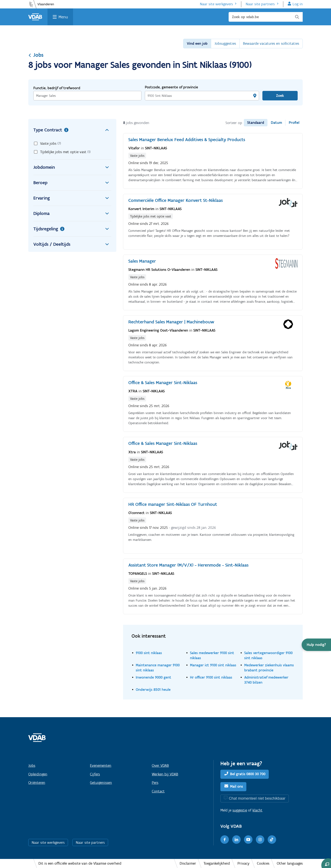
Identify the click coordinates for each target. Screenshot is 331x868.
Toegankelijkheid (217, 863)
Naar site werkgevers (216, 4)
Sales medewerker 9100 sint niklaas (212, 655)
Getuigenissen (101, 783)
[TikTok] (272, 840)
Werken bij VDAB (165, 774)
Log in (298, 4)
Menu (63, 17)
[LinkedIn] (236, 840)
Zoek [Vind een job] (280, 96)
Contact (158, 791)
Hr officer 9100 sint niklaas (211, 677)
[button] (316, 645)
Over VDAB (160, 765)
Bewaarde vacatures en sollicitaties (271, 43)
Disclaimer (188, 863)
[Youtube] (248, 840)
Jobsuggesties (225, 43)
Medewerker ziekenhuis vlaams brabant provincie (269, 668)
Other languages (290, 863)
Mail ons (237, 786)
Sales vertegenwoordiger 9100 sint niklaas (268, 655)
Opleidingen (38, 774)
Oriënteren (37, 783)
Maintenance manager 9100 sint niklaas (158, 668)
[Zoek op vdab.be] (266, 17)
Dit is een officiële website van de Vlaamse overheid (80, 863)
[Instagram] (260, 840)
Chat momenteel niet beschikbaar (257, 798)
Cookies (263, 863)
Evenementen (101, 765)
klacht (257, 810)
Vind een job (197, 43)
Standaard (256, 123)
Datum (276, 123)
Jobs (36, 55)
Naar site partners (260, 4)
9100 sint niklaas (149, 653)
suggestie (240, 810)
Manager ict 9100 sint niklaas (213, 665)
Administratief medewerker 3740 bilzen (266, 680)
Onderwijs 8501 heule (153, 689)
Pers (155, 783)
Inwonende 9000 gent (153, 677)
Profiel (294, 123)
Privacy (244, 863)
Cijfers (95, 774)
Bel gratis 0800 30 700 (248, 774)
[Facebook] (225, 840)
